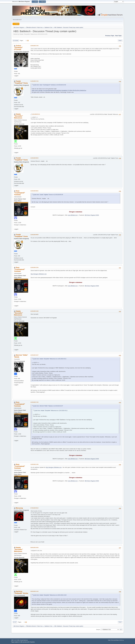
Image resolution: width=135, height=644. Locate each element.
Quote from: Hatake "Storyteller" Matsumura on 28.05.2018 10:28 (50, 595)
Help (109, 640)
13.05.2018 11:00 (34, 464)
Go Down (16, 41)
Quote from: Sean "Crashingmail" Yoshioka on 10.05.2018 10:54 (50, 85)
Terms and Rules (115, 640)
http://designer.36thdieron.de (39, 274)
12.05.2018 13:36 (34, 267)
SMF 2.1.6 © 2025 (15, 640)
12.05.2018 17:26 (34, 402)
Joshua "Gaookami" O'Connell (18, 48)
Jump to (98, 629)
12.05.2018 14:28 (34, 311)
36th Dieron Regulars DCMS (92, 215)
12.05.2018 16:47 (34, 355)
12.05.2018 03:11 (36, 114)
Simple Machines (24, 640)
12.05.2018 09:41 (34, 191)
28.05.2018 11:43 (34, 591)
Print (120, 41)
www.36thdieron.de (73, 215)
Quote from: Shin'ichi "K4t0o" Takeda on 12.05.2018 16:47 (48, 406)
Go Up (15, 622)
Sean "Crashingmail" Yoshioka (19, 193)
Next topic (118, 36)
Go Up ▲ (122, 640)
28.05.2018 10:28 (34, 547)
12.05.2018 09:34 (34, 158)
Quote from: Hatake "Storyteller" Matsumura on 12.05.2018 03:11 (50, 359)
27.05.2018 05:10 (34, 508)
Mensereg (19, 508)
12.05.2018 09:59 (34, 235)
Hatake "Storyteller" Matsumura (18, 116)
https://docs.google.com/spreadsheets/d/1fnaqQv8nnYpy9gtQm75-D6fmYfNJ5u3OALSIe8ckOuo (59, 90)
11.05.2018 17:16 (34, 81)
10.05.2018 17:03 (34, 46)
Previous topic (110, 36)
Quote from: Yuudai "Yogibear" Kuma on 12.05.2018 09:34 (48, 195)
